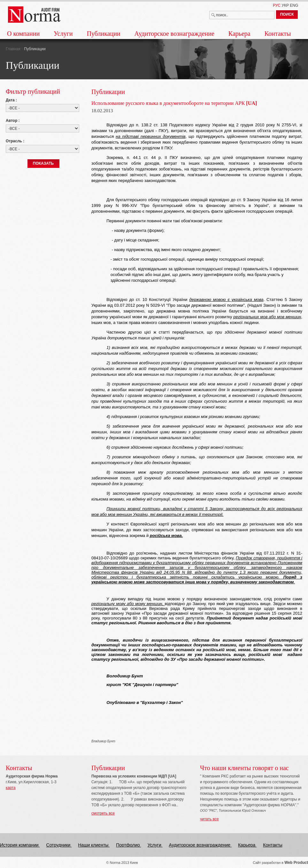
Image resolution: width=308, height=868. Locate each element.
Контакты (278, 34)
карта (11, 788)
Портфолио (128, 845)
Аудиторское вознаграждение (174, 34)
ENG (294, 5)
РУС (277, 5)
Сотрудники (59, 845)
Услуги (63, 34)
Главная (14, 49)
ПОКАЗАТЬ (43, 163)
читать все (209, 819)
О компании (23, 34)
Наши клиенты (94, 845)
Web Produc (296, 863)
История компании (20, 845)
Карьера (239, 34)
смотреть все (103, 813)
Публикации (104, 34)
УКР (285, 5)
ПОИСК (287, 14)
